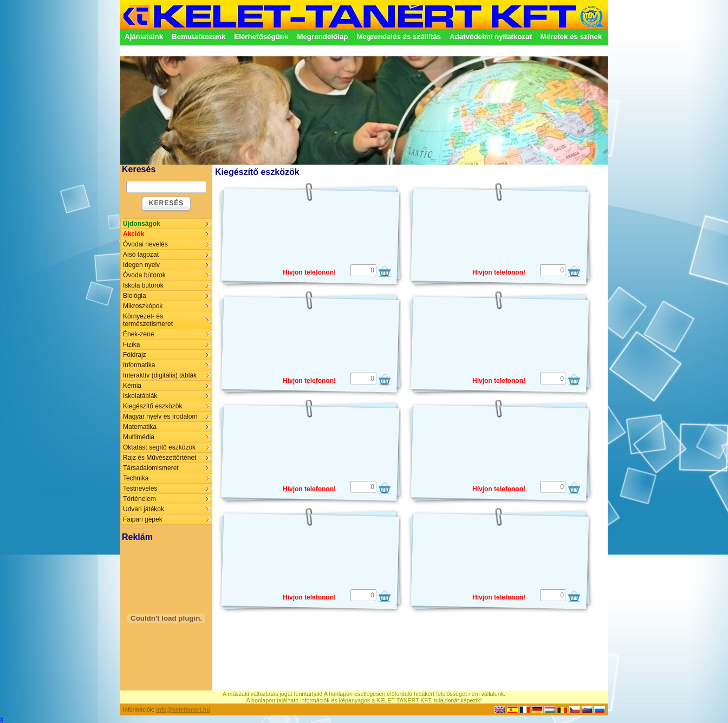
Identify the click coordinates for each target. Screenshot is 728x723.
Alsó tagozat (141, 255)
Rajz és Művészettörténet (160, 458)
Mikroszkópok (143, 306)
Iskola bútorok (143, 285)
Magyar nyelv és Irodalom (160, 416)
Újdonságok (142, 224)
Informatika (139, 365)
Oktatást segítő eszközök (159, 447)
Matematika (140, 427)
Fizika (131, 344)
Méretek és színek (571, 37)
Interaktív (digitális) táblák (160, 375)
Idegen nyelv (141, 265)
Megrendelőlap (322, 37)
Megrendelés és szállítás (399, 37)
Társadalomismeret (151, 468)
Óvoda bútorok (144, 275)
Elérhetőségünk (261, 37)
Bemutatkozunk (199, 37)
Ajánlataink (144, 37)
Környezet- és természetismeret (148, 320)
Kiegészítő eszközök (152, 406)
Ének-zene (138, 334)
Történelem (139, 499)
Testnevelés (140, 488)
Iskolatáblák (140, 396)
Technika (136, 478)
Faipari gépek (143, 519)
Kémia (132, 386)
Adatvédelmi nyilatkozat (491, 37)
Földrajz (135, 355)
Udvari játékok (144, 509)
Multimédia (139, 437)
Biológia (135, 296)
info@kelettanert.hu (183, 709)
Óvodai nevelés (145, 244)
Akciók (134, 234)
